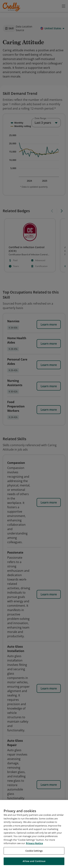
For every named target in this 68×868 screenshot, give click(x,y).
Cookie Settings (34, 851)
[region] (34, 834)
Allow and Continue (34, 861)
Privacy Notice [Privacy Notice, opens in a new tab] (34, 843)
